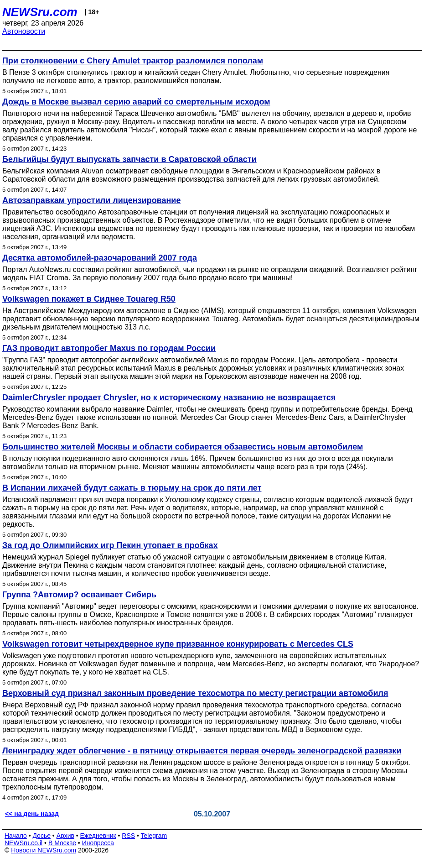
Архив (65, 836)
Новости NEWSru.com (44, 850)
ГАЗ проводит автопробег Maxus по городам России (109, 348)
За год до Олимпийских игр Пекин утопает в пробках (110, 545)
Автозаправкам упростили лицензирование (91, 200)
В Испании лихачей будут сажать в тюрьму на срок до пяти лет (132, 488)
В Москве (62, 843)
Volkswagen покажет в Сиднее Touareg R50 (89, 299)
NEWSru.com (40, 12)
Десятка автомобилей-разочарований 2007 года (100, 258)
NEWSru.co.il (23, 843)
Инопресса (98, 843)
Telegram (154, 836)
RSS (128, 836)
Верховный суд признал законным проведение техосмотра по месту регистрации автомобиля (195, 693)
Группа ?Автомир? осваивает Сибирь (79, 595)
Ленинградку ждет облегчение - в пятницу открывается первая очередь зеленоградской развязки (202, 751)
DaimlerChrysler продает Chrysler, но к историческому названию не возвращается (169, 397)
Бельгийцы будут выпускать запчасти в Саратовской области (129, 159)
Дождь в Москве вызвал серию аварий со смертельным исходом (136, 102)
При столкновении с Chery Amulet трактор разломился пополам (133, 61)
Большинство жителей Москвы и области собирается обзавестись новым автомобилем (183, 447)
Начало (16, 836)
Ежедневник (98, 836)
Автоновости (24, 31)
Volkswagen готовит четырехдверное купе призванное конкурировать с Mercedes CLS (178, 644)
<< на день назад (32, 814)
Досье (41, 836)
